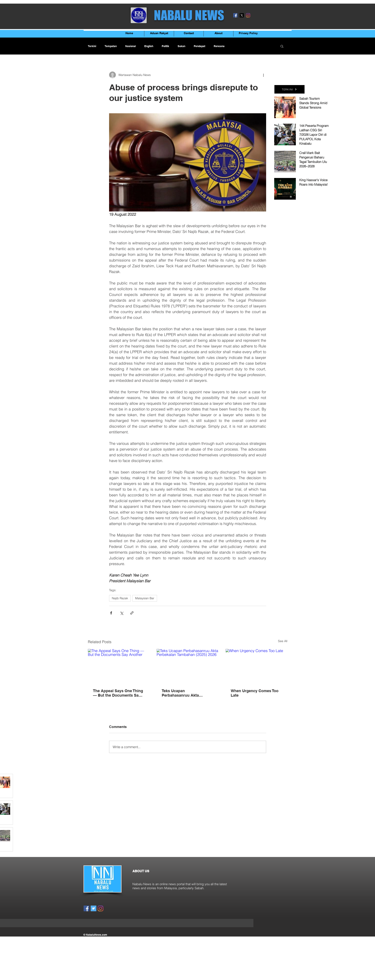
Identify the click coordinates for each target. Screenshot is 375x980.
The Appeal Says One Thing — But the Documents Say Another (118, 693)
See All (283, 641)
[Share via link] (132, 613)
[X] (242, 15)
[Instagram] (248, 15)
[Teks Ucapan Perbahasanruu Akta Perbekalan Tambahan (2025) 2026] (187, 666)
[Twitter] (93, 908)
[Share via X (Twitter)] (121, 613)
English (149, 46)
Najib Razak (120, 598)
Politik (165, 46)
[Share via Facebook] (111, 613)
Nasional (131, 46)
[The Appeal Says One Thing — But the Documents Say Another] (119, 666)
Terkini (92, 46)
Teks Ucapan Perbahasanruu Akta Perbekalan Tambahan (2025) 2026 (182, 693)
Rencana (219, 46)
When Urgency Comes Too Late (255, 693)
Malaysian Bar (145, 598)
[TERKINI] (289, 89)
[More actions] (264, 75)
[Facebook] (235, 15)
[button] (282, 46)
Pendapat (199, 46)
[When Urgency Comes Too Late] (256, 666)
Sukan (181, 46)
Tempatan (111, 46)
